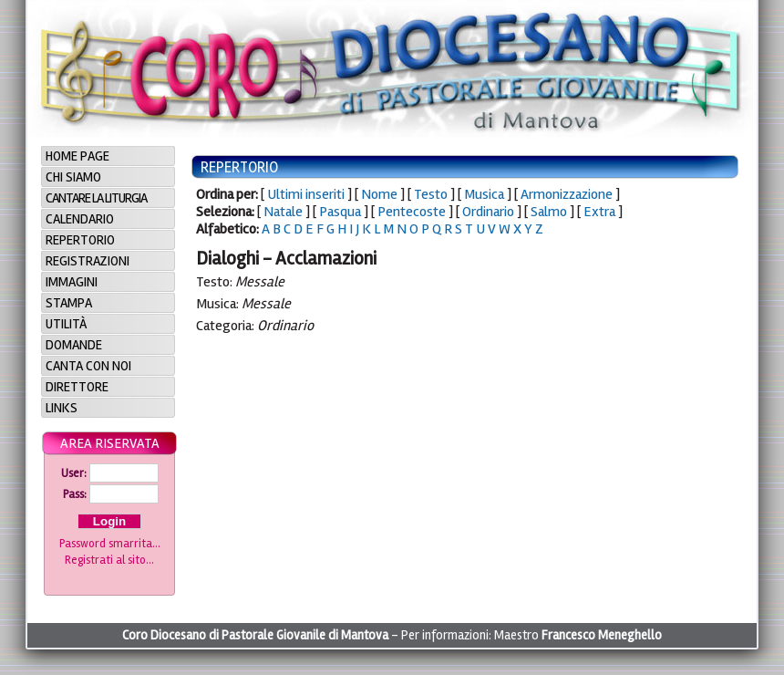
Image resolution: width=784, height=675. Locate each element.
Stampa (69, 303)
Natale (283, 212)
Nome (379, 194)
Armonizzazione (567, 194)
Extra (599, 212)
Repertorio (80, 240)
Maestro (578, 635)
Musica (484, 194)
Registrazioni (88, 261)
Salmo (549, 212)
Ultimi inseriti (306, 194)
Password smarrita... (110, 544)
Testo (431, 194)
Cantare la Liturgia (96, 198)
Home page (77, 156)
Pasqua (340, 212)
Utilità (66, 324)
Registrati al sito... (109, 560)
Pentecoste (412, 212)
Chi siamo (73, 177)
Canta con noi (88, 366)
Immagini (72, 282)
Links (62, 408)
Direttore (77, 387)
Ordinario (488, 212)
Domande (74, 345)
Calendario (80, 219)
